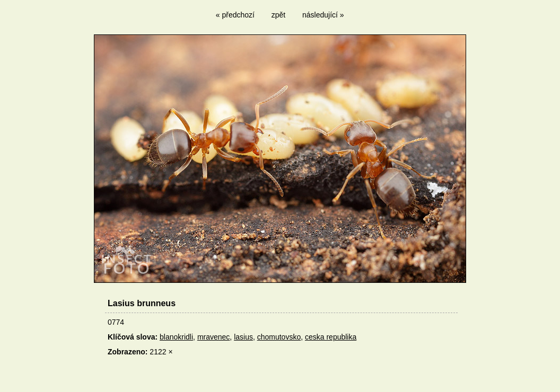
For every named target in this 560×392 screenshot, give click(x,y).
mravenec (213, 337)
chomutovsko (279, 337)
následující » (323, 15)
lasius (243, 337)
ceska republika (331, 337)
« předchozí (235, 15)
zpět (278, 15)
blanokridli (176, 337)
